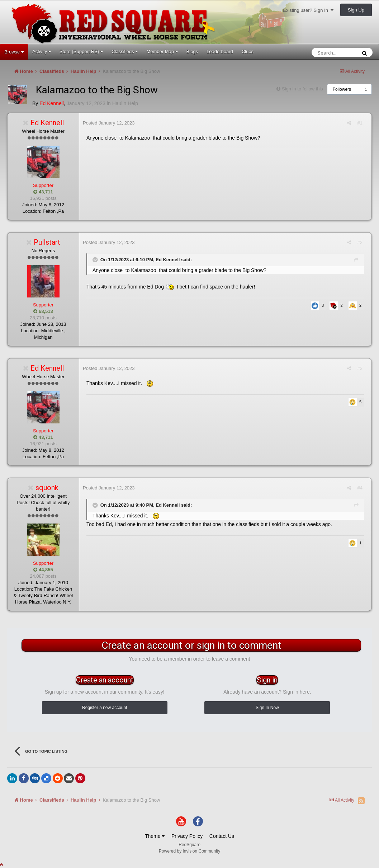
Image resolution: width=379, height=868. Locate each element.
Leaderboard (220, 51)
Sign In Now (267, 708)
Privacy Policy (187, 836)
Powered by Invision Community (189, 851)
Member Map (162, 51)
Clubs (248, 51)
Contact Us (222, 836)
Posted (109, 123)
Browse (14, 52)
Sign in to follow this (302, 89)
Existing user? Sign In (308, 10)
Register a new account (105, 708)
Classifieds (125, 51)
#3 (360, 368)
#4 (360, 488)
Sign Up (356, 10)
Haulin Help (125, 103)
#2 (360, 242)
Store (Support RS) (81, 51)
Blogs (192, 51)
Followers (342, 89)
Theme (155, 836)
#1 (360, 123)
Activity (42, 51)
